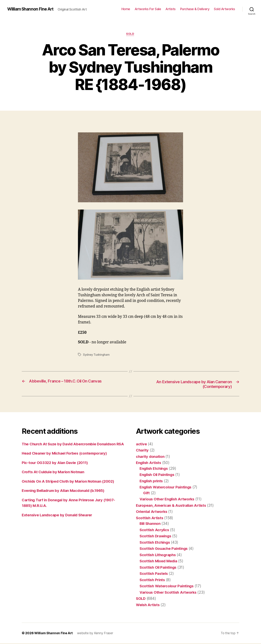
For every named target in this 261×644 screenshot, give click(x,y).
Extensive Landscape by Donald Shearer (58, 521)
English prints (152, 482)
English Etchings (155, 469)
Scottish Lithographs (159, 556)
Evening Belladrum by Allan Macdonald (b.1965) (65, 497)
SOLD (130, 34)
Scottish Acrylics (155, 531)
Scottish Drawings (156, 537)
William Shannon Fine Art (31, 9)
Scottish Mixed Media (159, 562)
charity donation (151, 457)
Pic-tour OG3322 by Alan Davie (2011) (56, 469)
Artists (171, 9)
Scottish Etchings (156, 543)
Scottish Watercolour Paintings (168, 587)
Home (126, 9)
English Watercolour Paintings (167, 488)
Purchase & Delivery (195, 9)
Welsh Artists (149, 606)
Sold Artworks (224, 9)
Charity (143, 451)
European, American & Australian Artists (172, 506)
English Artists (149, 463)
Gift (147, 494)
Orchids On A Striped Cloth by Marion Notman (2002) (70, 488)
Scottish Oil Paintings (159, 568)
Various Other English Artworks (169, 500)
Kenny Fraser (104, 634)
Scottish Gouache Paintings (165, 549)
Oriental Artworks (152, 512)
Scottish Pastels (154, 574)
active (141, 445)
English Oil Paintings (158, 475)
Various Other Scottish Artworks (169, 593)
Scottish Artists (150, 519)
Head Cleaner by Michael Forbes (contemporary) (66, 460)
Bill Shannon (151, 524)
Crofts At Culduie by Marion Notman (54, 478)
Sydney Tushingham (96, 355)
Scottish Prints (153, 581)
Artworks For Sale (148, 9)
